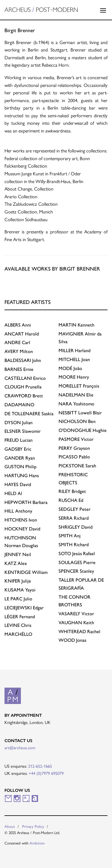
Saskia (29, 414)
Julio (18, 599)
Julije (18, 581)
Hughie (83, 430)
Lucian (19, 440)
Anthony (18, 511)
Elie (76, 395)
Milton (19, 351)
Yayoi (20, 590)
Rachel (79, 632)
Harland (75, 351)
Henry (74, 377)
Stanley (76, 571)
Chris (18, 625)
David (18, 484)
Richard (74, 518)
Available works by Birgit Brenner (52, 269)
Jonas (72, 640)
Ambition (37, 843)
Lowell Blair (80, 413)
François (79, 386)
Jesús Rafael (77, 554)
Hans (22, 476)
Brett (24, 396)
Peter (75, 509)
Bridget (72, 491)
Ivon (21, 520)
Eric (18, 449)
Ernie (19, 369)
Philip (20, 467)
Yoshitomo (76, 404)
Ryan (20, 458)
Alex (16, 563)
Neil (18, 554)
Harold (22, 334)
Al (13, 493)
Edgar (24, 608)
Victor (76, 439)
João (70, 368)
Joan (74, 359)
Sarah (77, 466)
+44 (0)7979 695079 (46, 773)
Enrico (25, 378)
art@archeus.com (20, 748)
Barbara (26, 502)
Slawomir (23, 431)
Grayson (74, 448)
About (10, 826)
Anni (18, 325)
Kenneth (76, 325)
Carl (17, 342)
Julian (19, 423)
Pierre (77, 562)
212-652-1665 (40, 766)
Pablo (74, 457)
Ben (77, 421)
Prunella (23, 387)
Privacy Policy (33, 826)
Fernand (20, 617)
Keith (76, 623)
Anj (70, 536)
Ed (71, 500)
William (26, 572)
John (23, 360)
